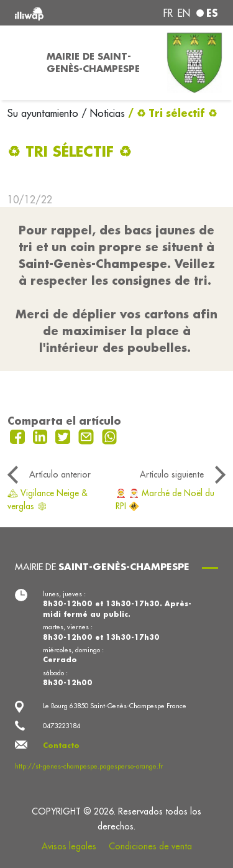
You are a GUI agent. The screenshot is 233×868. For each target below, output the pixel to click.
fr (168, 13)
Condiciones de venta (150, 846)
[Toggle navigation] (20, 63)
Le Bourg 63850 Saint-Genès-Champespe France (115, 706)
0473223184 (62, 726)
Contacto (61, 746)
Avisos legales (69, 846)
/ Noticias (103, 113)
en (184, 13)
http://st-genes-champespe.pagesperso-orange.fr (89, 766)
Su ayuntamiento (44, 113)
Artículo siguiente (172, 474)
